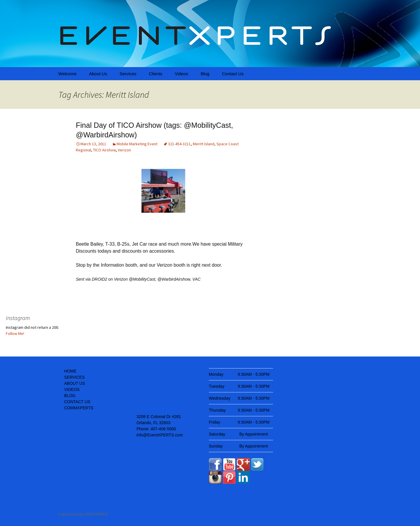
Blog (205, 74)
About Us (98, 74)
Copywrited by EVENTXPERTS (83, 514)
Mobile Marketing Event (137, 144)
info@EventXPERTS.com (160, 435)
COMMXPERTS (79, 408)
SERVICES (75, 377)
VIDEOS (72, 389)
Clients (155, 74)
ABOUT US (75, 383)
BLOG (70, 396)
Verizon (124, 150)
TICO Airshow (104, 150)
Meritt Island (204, 144)
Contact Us (233, 74)
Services (128, 74)
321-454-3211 (179, 144)
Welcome (67, 74)
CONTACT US (77, 402)
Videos (181, 74)
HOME (70, 371)
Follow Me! (15, 333)
